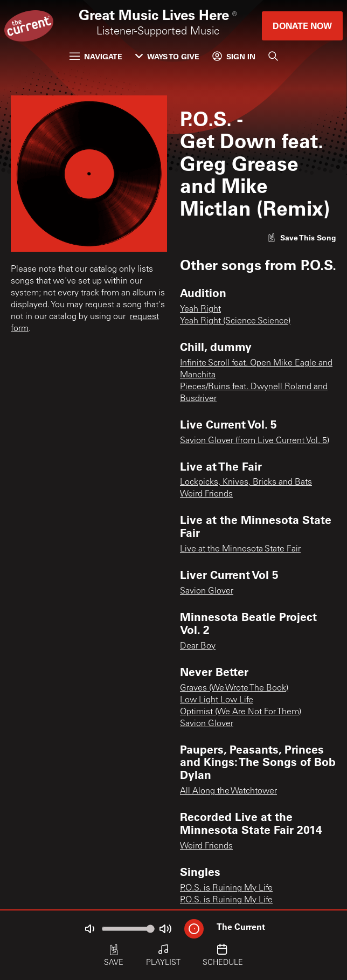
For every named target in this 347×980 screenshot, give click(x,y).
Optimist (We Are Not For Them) (241, 712)
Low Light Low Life (217, 700)
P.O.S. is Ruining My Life (226, 888)
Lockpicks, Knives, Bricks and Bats (246, 482)
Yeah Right (200, 309)
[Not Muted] (89, 929)
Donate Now (302, 26)
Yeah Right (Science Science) (235, 321)
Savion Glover (207, 591)
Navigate (96, 56)
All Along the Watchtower (228, 791)
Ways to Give (167, 56)
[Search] (273, 56)
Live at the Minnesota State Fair (240, 549)
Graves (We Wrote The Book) (234, 688)
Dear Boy (198, 646)
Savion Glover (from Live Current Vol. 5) (255, 441)
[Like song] (302, 237)
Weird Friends (206, 494)
